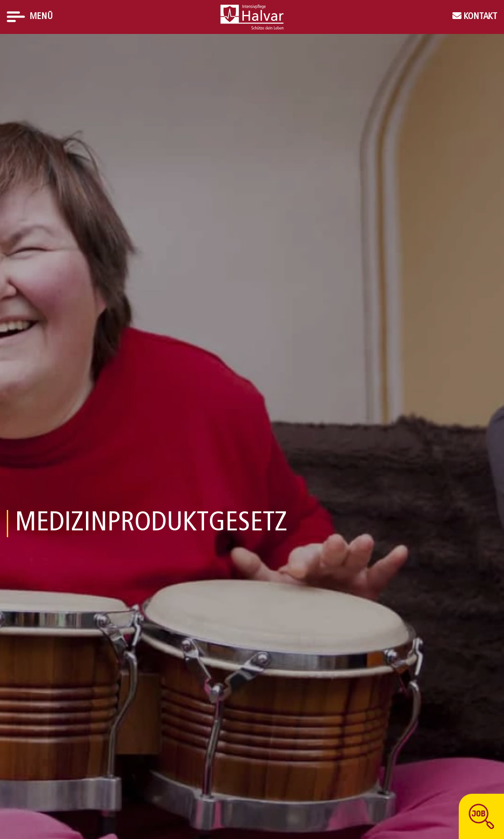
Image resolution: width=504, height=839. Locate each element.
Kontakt (479, 17)
